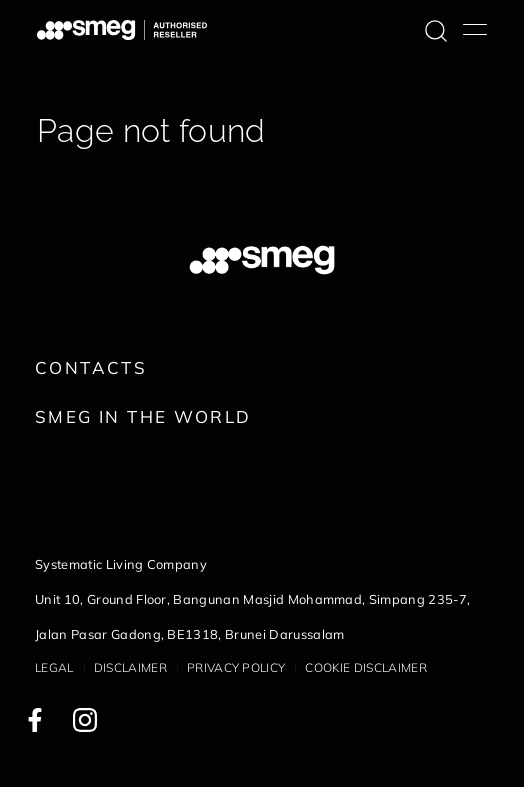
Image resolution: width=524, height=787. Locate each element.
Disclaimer (130, 667)
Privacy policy (236, 667)
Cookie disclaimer (365, 667)
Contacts (91, 367)
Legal (54, 667)
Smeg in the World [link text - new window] (143, 416)
